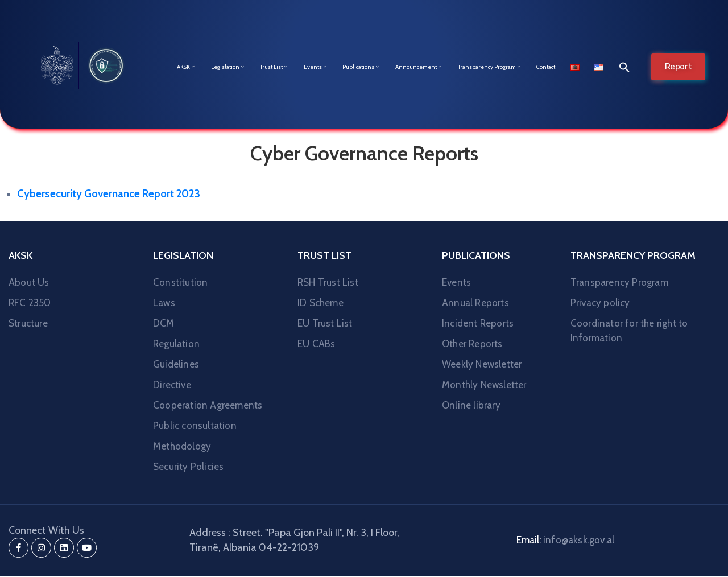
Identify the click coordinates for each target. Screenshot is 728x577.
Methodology (182, 446)
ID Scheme (320, 303)
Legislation (228, 67)
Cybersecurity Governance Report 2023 (109, 194)
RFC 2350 (30, 303)
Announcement (419, 67)
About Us (29, 282)
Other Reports (472, 344)
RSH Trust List (328, 282)
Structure (28, 323)
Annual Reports (475, 303)
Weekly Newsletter (482, 364)
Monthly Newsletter (484, 385)
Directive (172, 385)
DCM (164, 323)
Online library (471, 405)
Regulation (176, 344)
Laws (164, 303)
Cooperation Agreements (208, 405)
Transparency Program (490, 67)
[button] (622, 67)
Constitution (180, 282)
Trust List (274, 67)
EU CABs (316, 344)
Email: (565, 540)
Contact (546, 67)
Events (316, 67)
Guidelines (176, 364)
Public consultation (195, 426)
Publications (361, 67)
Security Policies (188, 467)
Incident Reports (478, 323)
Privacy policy (600, 303)
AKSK (186, 67)
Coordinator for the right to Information (629, 331)
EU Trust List (325, 323)
